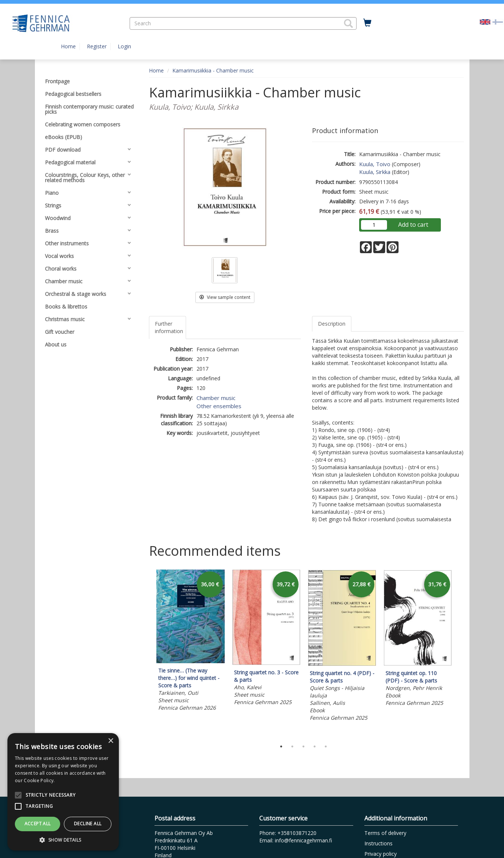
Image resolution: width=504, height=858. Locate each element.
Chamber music (216, 398)
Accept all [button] (38, 824)
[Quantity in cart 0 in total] (367, 23)
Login (124, 46)
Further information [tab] (169, 327)
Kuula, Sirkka (375, 172)
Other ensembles (219, 406)
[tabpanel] (191, 641)
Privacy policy (381, 854)
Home (68, 46)
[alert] (63, 792)
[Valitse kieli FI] (498, 21)
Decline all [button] (88, 824)
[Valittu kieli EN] (485, 21)
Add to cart (413, 225)
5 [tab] (326, 746)
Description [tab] (332, 324)
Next (460, 653)
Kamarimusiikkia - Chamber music (213, 70)
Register (97, 46)
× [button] (110, 741)
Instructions (378, 843)
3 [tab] (303, 746)
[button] (348, 23)
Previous (147, 653)
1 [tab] (281, 746)
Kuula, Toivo (375, 164)
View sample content (225, 297)
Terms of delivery (385, 833)
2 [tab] (292, 746)
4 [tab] (315, 746)
